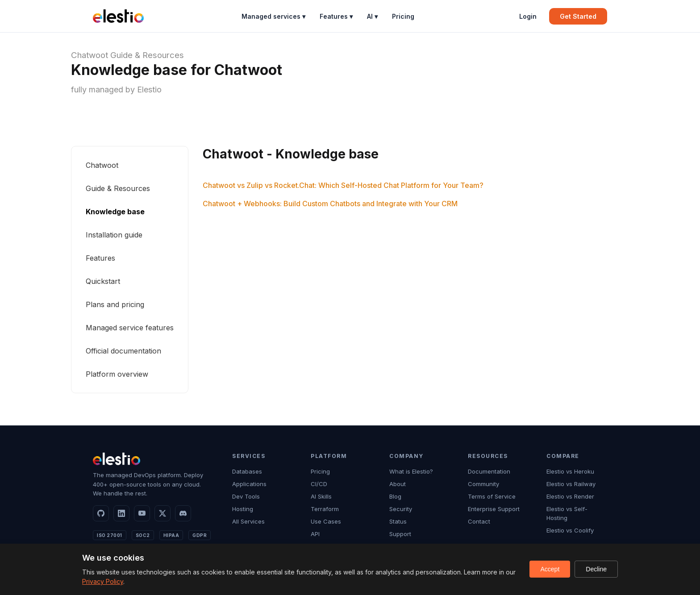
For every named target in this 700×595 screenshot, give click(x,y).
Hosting (243, 509)
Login (528, 16)
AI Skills (321, 496)
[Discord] (183, 513)
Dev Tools (246, 496)
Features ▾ (336, 16)
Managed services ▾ (273, 16)
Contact (479, 521)
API (315, 534)
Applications (249, 484)
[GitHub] (101, 513)
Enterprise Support (494, 509)
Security (401, 509)
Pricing (403, 16)
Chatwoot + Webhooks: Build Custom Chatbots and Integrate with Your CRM (330, 204)
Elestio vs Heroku (570, 471)
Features (100, 258)
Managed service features (130, 328)
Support (400, 534)
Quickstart (103, 281)
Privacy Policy (103, 581)
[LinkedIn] (121, 513)
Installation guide (114, 235)
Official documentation (123, 351)
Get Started (578, 16)
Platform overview (117, 374)
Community (483, 484)
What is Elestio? (411, 471)
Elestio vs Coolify (570, 530)
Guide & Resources (147, 55)
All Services (248, 521)
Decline (596, 569)
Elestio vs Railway (571, 484)
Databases (247, 471)
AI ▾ (372, 16)
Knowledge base (115, 212)
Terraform (325, 509)
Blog (395, 496)
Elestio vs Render (570, 496)
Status (398, 521)
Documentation (489, 471)
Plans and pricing (115, 304)
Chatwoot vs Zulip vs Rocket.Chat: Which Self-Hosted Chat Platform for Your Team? (343, 185)
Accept (550, 569)
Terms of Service (492, 496)
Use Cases (326, 521)
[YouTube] (142, 513)
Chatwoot (90, 55)
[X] (162, 513)
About (398, 484)
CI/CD (319, 484)
